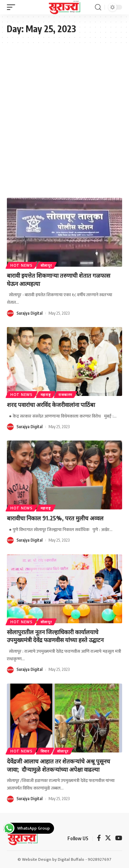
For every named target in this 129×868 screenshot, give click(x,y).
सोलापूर (46, 265)
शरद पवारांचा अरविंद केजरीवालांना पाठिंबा (51, 405)
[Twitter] (108, 839)
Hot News (21, 265)
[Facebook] (99, 839)
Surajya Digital (30, 313)
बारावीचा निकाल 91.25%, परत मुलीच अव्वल (55, 518)
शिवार (45, 751)
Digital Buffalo (71, 859)
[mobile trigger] (13, 7)
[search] (98, 7)
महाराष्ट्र (46, 395)
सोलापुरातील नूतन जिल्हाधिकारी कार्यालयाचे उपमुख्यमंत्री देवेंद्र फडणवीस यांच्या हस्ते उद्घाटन (55, 636)
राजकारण (65, 395)
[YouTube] (119, 839)
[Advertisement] (64, 120)
